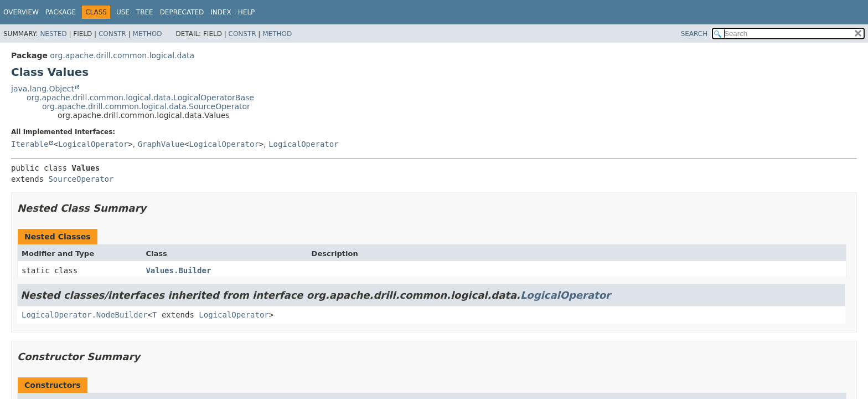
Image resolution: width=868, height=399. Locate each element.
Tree (145, 12)
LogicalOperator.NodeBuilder (85, 315)
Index (221, 12)
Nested (53, 34)
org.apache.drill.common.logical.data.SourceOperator (146, 106)
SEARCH (694, 34)
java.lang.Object (43, 89)
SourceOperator (81, 179)
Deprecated (182, 12)
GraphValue (161, 144)
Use (123, 12)
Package (61, 12)
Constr (112, 34)
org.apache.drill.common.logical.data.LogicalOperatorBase (140, 98)
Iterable (30, 144)
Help (247, 12)
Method (148, 34)
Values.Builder (178, 270)
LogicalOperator (93, 144)
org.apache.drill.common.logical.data (122, 55)
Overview (21, 12)
